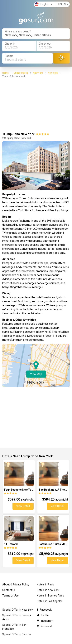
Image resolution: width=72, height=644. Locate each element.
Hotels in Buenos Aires (50, 596)
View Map (36, 374)
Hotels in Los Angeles (50, 601)
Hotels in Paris (45, 584)
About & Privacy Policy (16, 584)
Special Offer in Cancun (17, 634)
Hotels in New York (48, 590)
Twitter (43, 615)
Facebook (44, 610)
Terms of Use (10, 596)
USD (63, 4)
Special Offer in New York (18, 610)
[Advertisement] (36, 105)
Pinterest (44, 626)
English (43, 4)
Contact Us (9, 590)
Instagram (45, 621)
